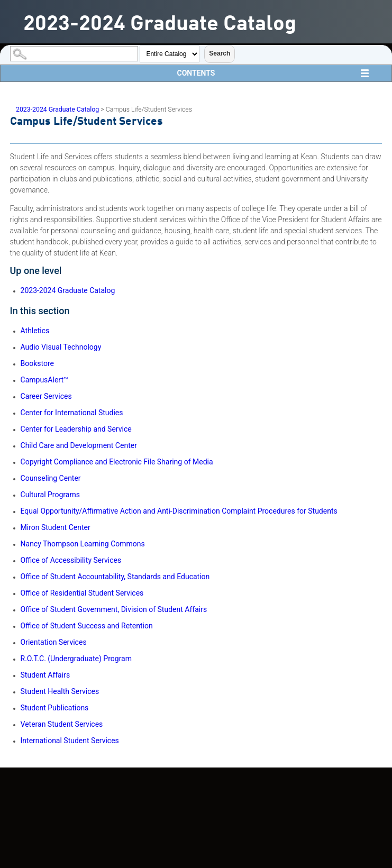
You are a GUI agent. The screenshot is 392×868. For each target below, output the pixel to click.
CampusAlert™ (44, 380)
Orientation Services (54, 642)
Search (220, 53)
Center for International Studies (72, 413)
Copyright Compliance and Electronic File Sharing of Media (117, 462)
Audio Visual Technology (61, 347)
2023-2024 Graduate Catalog (57, 109)
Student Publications (55, 708)
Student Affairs (45, 675)
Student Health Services (60, 691)
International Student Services (70, 741)
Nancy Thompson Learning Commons (83, 544)
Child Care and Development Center (79, 445)
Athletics (35, 331)
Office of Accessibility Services (71, 560)
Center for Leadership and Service (76, 429)
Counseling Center (51, 478)
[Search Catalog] (74, 54)
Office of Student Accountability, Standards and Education (115, 577)
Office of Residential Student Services (82, 593)
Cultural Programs (50, 495)
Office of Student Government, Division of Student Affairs (114, 609)
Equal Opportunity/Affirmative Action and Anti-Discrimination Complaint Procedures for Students (179, 511)
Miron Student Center (56, 527)
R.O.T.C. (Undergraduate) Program (76, 659)
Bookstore (37, 363)
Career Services (46, 396)
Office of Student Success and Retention (87, 626)
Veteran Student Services (62, 724)
